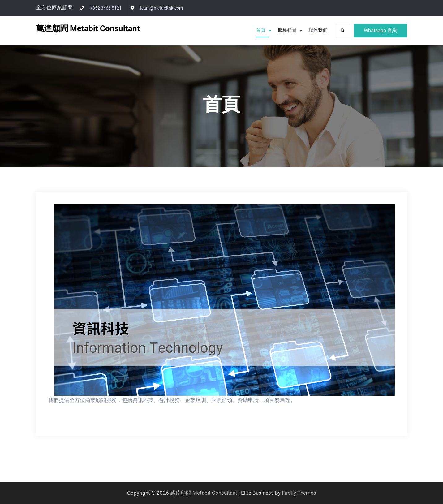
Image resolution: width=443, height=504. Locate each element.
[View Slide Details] (225, 300)
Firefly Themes (299, 493)
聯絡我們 (318, 30)
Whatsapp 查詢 (381, 30)
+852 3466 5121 (106, 8)
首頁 (261, 30)
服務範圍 (287, 30)
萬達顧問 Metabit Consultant (88, 28)
